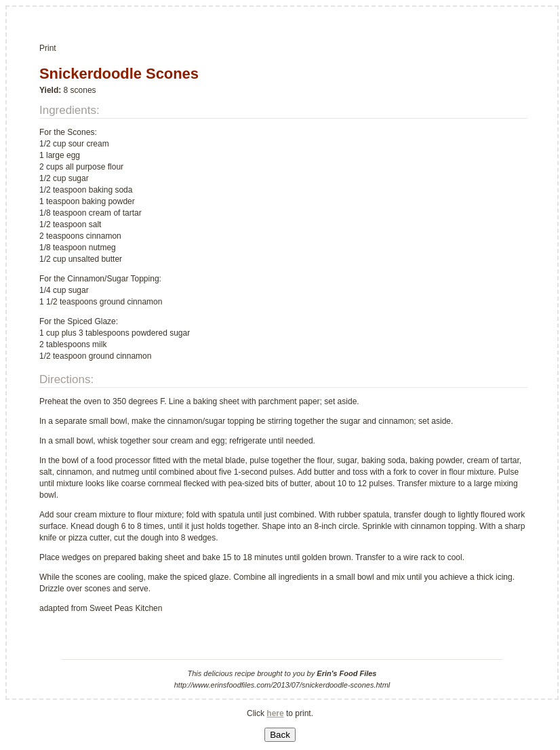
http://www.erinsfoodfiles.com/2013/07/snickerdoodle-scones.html (282, 685)
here (275, 713)
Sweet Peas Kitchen (126, 608)
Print (48, 48)
